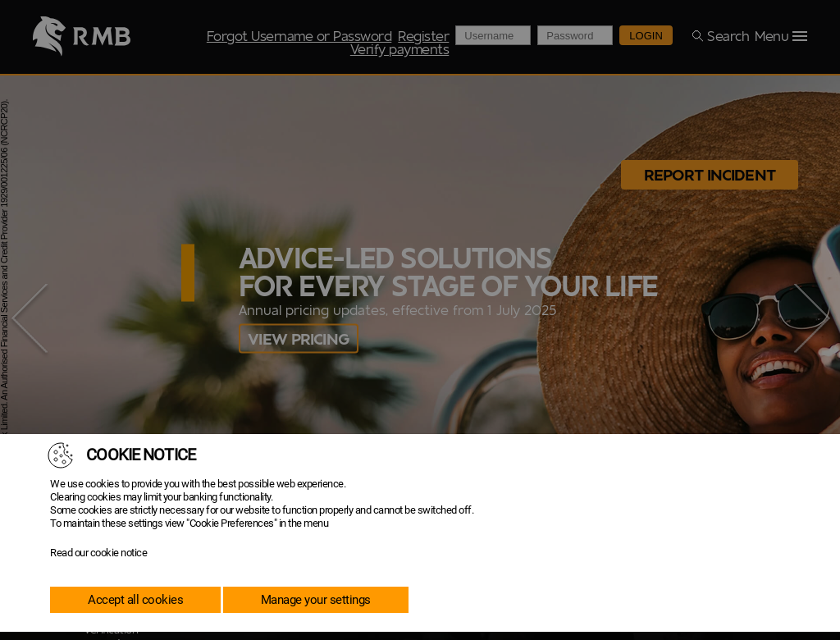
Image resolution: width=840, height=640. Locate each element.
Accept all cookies (135, 600)
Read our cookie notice (98, 553)
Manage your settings (316, 600)
